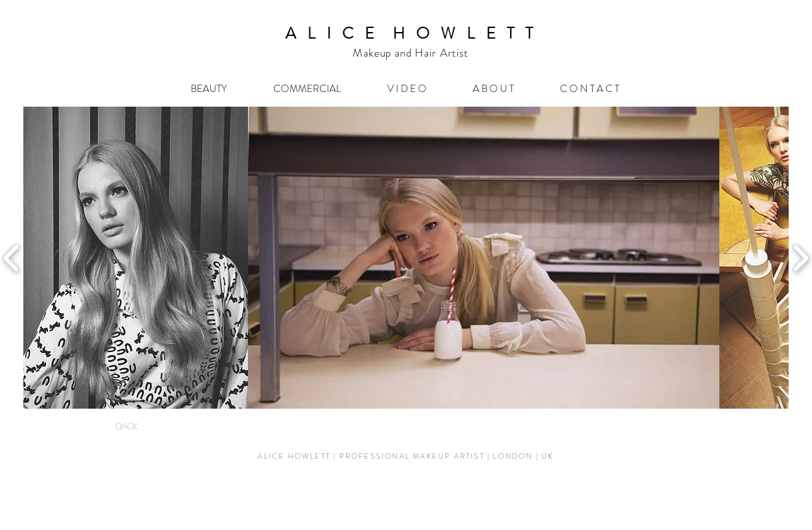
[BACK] (127, 426)
